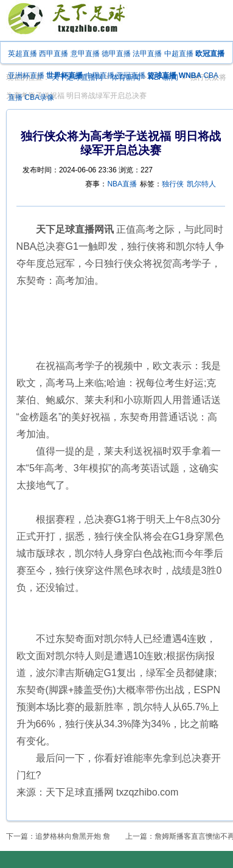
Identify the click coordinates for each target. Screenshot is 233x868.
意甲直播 (85, 54)
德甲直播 (116, 54)
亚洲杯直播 (26, 76)
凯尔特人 (201, 184)
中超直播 (179, 54)
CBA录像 (39, 97)
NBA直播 (122, 184)
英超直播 (23, 54)
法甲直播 (147, 54)
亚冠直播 (131, 76)
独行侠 (173, 184)
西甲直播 (54, 54)
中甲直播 (100, 76)
